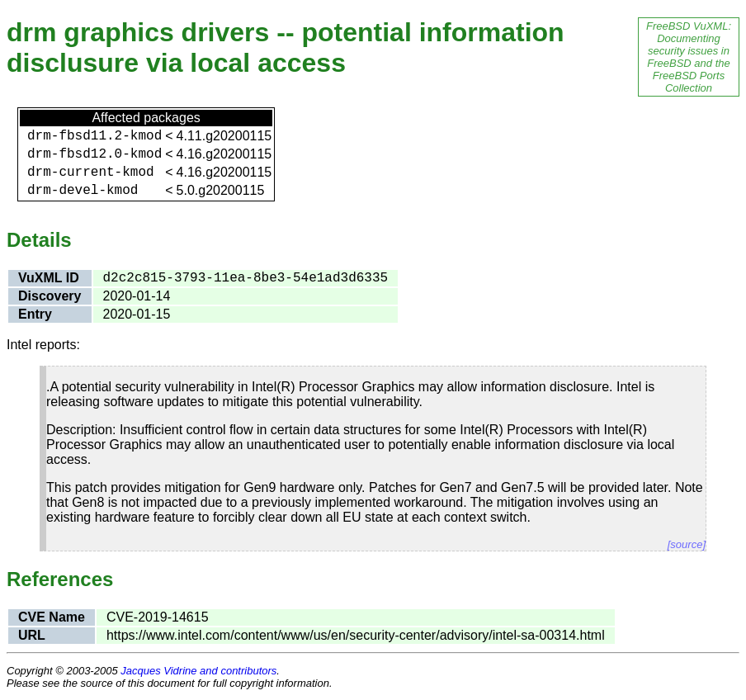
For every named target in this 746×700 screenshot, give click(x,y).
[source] (687, 544)
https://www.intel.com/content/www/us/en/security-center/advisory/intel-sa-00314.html (356, 635)
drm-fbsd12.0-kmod (94, 154)
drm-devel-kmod (83, 191)
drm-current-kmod (91, 173)
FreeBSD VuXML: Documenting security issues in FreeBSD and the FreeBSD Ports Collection (689, 57)
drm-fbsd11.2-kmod (94, 136)
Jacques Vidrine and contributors (198, 671)
